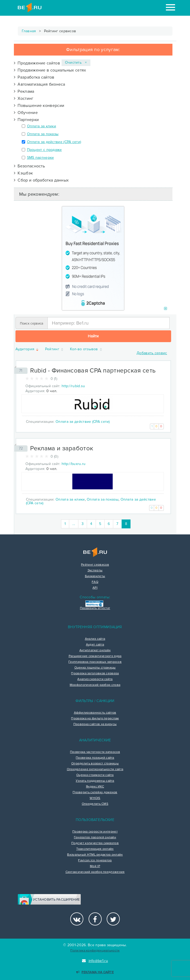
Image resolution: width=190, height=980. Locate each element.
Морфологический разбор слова (95, 685)
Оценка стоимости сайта (95, 775)
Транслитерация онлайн (95, 849)
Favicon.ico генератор (95, 861)
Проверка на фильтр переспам (95, 719)
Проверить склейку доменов (95, 792)
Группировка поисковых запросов (95, 662)
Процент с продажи (44, 150)
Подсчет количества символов (95, 843)
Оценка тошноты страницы (95, 668)
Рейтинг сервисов (95, 565)
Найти (93, 336)
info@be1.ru (95, 961)
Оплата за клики (42, 126)
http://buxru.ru (74, 464)
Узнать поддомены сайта (95, 781)
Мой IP (95, 866)
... (74, 524)
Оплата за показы (43, 134)
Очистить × (76, 62)
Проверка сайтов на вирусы (95, 724)
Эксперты (95, 571)
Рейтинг (55, 349)
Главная (29, 31)
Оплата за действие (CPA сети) (54, 142)
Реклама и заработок (62, 448)
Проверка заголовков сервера (95, 674)
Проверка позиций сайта (95, 758)
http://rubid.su (73, 386)
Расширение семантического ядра (95, 656)
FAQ (95, 582)
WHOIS (95, 798)
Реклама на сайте (95, 972)
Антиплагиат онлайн (95, 650)
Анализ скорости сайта (95, 679)
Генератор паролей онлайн (95, 837)
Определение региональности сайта (95, 769)
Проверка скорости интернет (95, 832)
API (95, 588)
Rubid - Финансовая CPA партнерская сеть (93, 371)
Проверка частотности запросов (95, 752)
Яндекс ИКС (95, 787)
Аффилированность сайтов (95, 713)
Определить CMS (95, 804)
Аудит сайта (95, 645)
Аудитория (27, 349)
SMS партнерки (40, 158)
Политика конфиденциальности (95, 951)
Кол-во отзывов (86, 349)
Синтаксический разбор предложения (95, 872)
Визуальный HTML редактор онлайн (95, 855)
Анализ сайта (95, 639)
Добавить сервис (152, 353)
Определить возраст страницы (95, 764)
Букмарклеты (95, 576)
